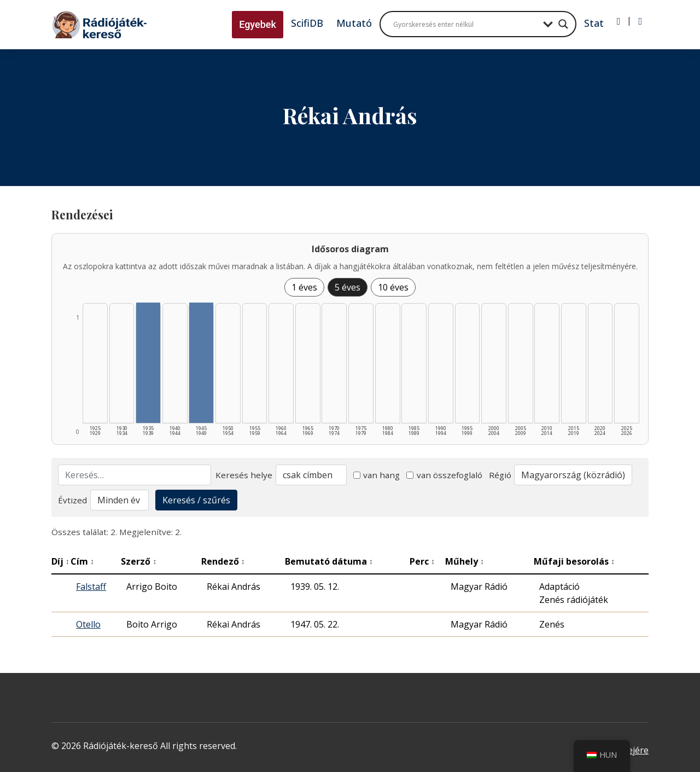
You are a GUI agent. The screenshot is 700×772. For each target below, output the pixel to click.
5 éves (348, 287)
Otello (88, 624)
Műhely (465, 561)
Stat (594, 23)
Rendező (223, 561)
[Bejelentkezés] (619, 21)
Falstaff (91, 587)
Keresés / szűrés (196, 500)
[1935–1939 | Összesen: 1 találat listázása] (148, 363)
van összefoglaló (444, 475)
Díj (60, 561)
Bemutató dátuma (329, 561)
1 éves (304, 287)
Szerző (139, 561)
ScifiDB (307, 23)
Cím (82, 561)
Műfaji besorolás (574, 561)
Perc (422, 561)
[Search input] (465, 24)
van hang (377, 475)
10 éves (393, 287)
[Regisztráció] (640, 21)
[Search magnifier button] (563, 24)
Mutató (354, 23)
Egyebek (258, 24)
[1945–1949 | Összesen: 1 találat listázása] (201, 363)
